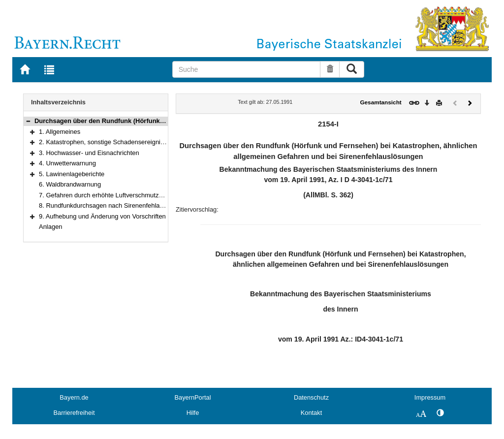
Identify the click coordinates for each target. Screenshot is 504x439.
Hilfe (193, 413)
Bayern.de (74, 397)
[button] (28, 121)
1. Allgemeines (60, 132)
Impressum (430, 397)
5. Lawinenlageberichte (72, 174)
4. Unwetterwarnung (67, 163)
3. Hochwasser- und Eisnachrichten (89, 153)
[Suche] (247, 69)
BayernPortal (193, 397)
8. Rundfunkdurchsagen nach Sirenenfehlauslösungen (116, 205)
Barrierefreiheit (74, 413)
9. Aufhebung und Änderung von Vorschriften (102, 216)
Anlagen (51, 227)
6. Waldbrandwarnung (70, 184)
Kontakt (311, 413)
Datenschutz (311, 397)
